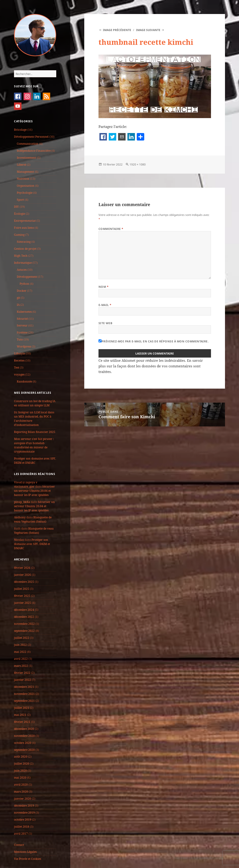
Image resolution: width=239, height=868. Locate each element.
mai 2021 (20, 715)
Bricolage (20, 130)
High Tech (21, 256)
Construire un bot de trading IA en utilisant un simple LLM (35, 403)
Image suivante (148, 30)
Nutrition (23, 179)
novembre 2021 (24, 694)
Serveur (22, 325)
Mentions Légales (25, 852)
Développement (27, 277)
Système (22, 332)
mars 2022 (21, 666)
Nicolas (19, 540)
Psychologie (25, 193)
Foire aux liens (24, 228)
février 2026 (22, 568)
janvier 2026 (23, 575)
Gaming (19, 235)
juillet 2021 (22, 708)
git (18, 298)
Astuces (22, 270)
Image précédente (117, 30)
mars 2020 (21, 792)
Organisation (26, 186)
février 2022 (22, 673)
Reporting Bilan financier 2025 (35, 432)
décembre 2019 (24, 806)
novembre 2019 (24, 813)
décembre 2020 (24, 729)
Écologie (19, 214)
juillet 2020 (22, 764)
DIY (16, 207)
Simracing (24, 242)
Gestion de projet (25, 249)
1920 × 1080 (138, 164)
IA (18, 305)
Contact (19, 845)
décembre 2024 (24, 610)
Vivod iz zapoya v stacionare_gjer (26, 484)
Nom (104, 287)
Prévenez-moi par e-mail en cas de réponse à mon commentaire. (154, 341)
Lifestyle (19, 353)
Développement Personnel (31, 137)
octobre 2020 (23, 743)
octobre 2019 (23, 820)
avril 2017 (21, 834)
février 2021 (22, 722)
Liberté (21, 165)
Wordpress (24, 346)
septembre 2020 (24, 750)
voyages (19, 374)
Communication (28, 144)
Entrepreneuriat (25, 221)
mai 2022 (20, 652)
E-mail (105, 305)
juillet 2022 (22, 638)
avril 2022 (21, 659)
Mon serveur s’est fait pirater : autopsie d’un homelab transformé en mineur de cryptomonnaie (34, 445)
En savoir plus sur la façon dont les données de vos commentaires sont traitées (151, 366)
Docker (22, 291)
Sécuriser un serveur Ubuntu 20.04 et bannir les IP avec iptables (34, 491)
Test (17, 367)
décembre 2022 (24, 617)
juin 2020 (20, 771)
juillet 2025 (22, 589)
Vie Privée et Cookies (28, 859)
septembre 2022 (24, 631)
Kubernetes (24, 312)
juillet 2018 (22, 827)
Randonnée (24, 381)
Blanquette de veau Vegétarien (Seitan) (33, 519)
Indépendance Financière (34, 151)
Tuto (20, 339)
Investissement (26, 158)
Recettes (19, 360)
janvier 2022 (23, 680)
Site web (105, 323)
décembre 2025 (24, 582)
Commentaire (111, 229)
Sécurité (22, 319)
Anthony (20, 517)
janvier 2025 (23, 603)
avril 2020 (21, 785)
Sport (20, 200)
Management (25, 172)
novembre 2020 (24, 736)
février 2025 (22, 596)
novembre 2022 (24, 624)
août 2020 (21, 757)
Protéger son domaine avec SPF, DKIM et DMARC (35, 461)
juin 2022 (20, 645)
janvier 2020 (23, 799)
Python (24, 284)
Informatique (23, 263)
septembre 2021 (24, 701)
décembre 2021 (24, 687)
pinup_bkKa (22, 502)
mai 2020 (20, 778)
